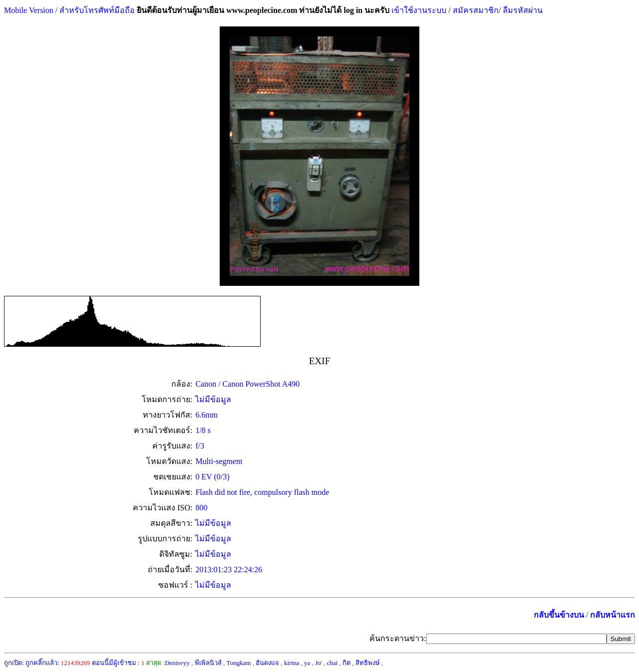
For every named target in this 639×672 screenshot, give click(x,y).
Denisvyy (177, 663)
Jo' (319, 663)
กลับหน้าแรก (613, 615)
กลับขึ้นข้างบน (559, 615)
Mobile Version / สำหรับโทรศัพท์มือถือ (69, 10)
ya (307, 663)
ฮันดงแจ (267, 663)
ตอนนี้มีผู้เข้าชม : (118, 663)
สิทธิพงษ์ (368, 663)
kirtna (292, 663)
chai (332, 663)
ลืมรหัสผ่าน (522, 10)
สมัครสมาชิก (476, 10)
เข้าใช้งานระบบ (418, 10)
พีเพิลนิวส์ (208, 663)
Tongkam (239, 663)
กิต (346, 663)
